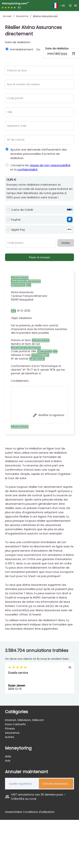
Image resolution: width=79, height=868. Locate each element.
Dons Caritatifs (15, 724)
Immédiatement (22, 49)
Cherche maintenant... (56, 784)
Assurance (22, 16)
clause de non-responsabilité (50, 165)
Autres (10, 737)
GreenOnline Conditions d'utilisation (30, 812)
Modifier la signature (48, 415)
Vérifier (66, 243)
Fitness (10, 728)
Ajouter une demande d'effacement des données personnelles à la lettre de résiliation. (39, 154)
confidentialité (27, 169)
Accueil (7, 16)
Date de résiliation (18, 42)
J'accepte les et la (40, 167)
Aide (8, 756)
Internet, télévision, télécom (24, 720)
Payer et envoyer (39, 257)
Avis (8, 761)
